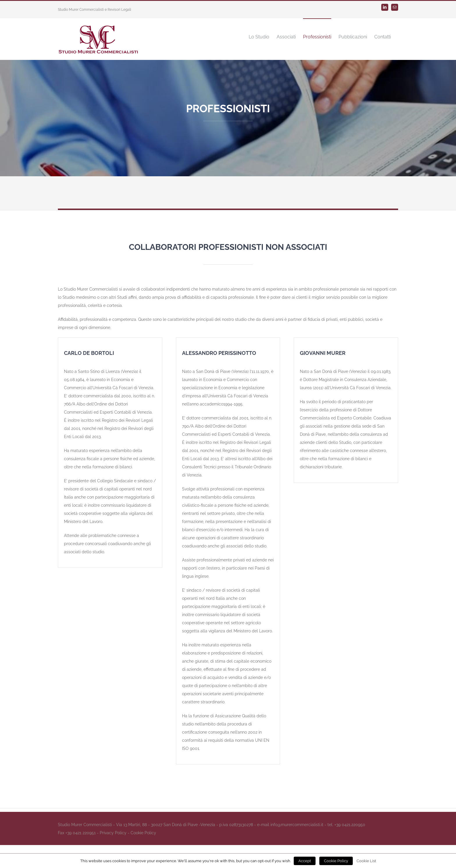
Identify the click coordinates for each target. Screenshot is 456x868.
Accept (305, 861)
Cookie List (366, 861)
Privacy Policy (113, 833)
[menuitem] (259, 37)
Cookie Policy (143, 833)
